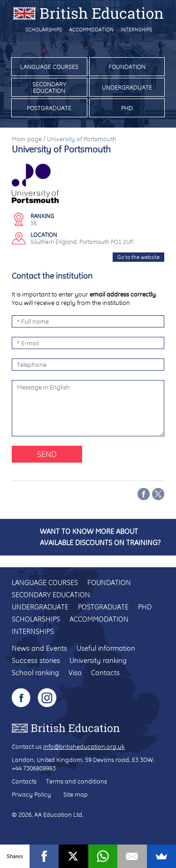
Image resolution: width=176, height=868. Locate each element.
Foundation (127, 67)
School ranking (35, 673)
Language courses (49, 67)
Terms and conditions (77, 781)
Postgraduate (49, 108)
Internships (136, 30)
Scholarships (44, 30)
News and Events (39, 648)
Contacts (105, 673)
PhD (127, 108)
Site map (76, 794)
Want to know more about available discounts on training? (100, 537)
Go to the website (138, 257)
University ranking (98, 660)
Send (47, 454)
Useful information (106, 648)
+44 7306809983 (34, 768)
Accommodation (91, 30)
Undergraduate (127, 87)
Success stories (36, 660)
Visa (75, 673)
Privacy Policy (31, 794)
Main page (27, 139)
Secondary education (49, 87)
